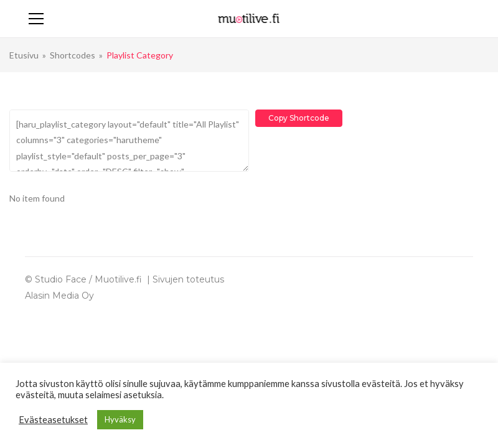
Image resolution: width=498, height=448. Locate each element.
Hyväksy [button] (120, 419)
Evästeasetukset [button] (53, 420)
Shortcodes (73, 55)
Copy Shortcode (299, 118)
